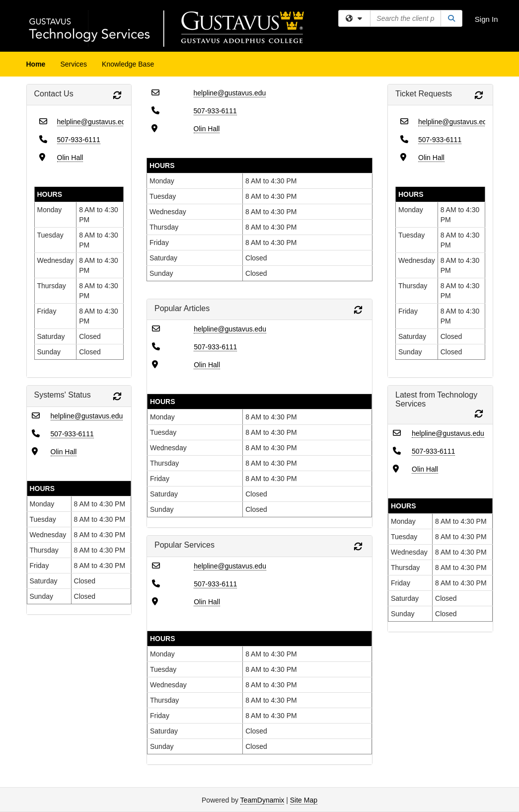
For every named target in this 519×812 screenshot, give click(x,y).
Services (74, 64)
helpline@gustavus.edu (93, 122)
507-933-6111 (79, 140)
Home (36, 64)
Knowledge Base (128, 64)
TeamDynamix (262, 800)
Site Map (304, 800)
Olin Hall (70, 158)
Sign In (486, 19)
